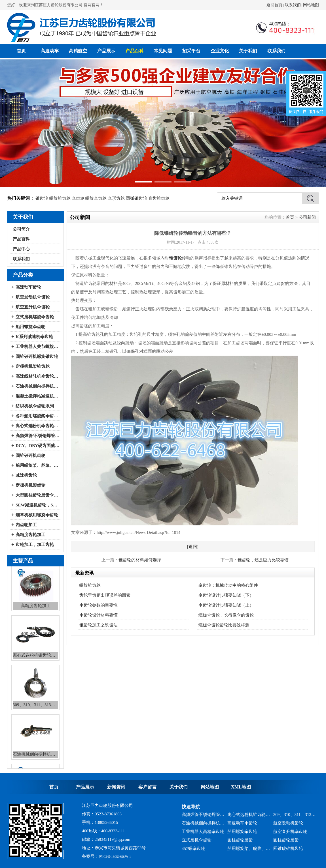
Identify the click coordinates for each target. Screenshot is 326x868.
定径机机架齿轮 (30, 485)
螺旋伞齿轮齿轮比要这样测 (224, 625)
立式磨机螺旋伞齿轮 (35, 317)
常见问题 (163, 51)
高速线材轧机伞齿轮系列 (38, 376)
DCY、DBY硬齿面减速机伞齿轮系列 (38, 446)
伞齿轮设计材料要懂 (99, 615)
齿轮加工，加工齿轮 (35, 545)
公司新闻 (307, 217)
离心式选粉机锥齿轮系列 (249, 817)
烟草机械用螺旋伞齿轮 (37, 515)
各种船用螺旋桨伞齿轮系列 (38, 416)
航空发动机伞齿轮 (33, 297)
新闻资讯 (116, 787)
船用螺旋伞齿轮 (30, 327)
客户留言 (147, 787)
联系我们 (293, 5)
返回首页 (274, 5)
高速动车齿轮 (28, 287)
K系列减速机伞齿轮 (34, 337)
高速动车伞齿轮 (242, 825)
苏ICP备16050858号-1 (115, 857)
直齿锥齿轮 (159, 198)
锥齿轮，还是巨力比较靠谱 (263, 560)
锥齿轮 (42, 198)
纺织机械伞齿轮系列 (35, 406)
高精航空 (78, 51)
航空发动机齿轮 (288, 825)
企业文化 (220, 51)
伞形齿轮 (116, 198)
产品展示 (106, 51)
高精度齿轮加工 (30, 535)
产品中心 (21, 249)
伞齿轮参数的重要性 (99, 605)
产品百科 (135, 51)
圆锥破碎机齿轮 (30, 456)
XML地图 (241, 787)
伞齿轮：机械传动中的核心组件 (228, 585)
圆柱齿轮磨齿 (240, 842)
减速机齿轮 (26, 475)
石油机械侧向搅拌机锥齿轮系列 (203, 825)
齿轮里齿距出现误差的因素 (105, 595)
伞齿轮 (78, 198)
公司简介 (21, 229)
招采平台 (191, 51)
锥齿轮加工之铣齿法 (99, 625)
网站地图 (311, 5)
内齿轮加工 (26, 525)
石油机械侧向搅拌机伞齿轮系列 (38, 386)
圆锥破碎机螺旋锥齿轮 (37, 356)
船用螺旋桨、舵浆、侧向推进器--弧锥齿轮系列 (38, 465)
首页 (21, 51)
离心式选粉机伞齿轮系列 (38, 426)
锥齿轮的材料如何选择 (140, 560)
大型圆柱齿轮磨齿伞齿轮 (38, 495)
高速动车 (50, 51)
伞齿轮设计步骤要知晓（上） (226, 605)
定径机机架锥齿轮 (33, 366)
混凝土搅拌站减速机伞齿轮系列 (38, 396)
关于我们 (248, 51)
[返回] (193, 547)
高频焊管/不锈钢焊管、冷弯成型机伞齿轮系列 (38, 436)
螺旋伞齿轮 (96, 198)
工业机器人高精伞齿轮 (203, 834)
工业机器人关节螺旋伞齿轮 (38, 347)
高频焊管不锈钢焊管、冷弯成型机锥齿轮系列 (203, 817)
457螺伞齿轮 (193, 851)
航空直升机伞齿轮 (33, 307)
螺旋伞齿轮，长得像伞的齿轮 (226, 615)
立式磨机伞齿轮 (197, 842)
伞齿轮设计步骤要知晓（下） (226, 595)
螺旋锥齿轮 (60, 198)
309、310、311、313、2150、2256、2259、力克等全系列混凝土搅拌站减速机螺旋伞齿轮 (295, 817)
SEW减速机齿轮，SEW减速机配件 (38, 505)
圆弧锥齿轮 (136, 198)
